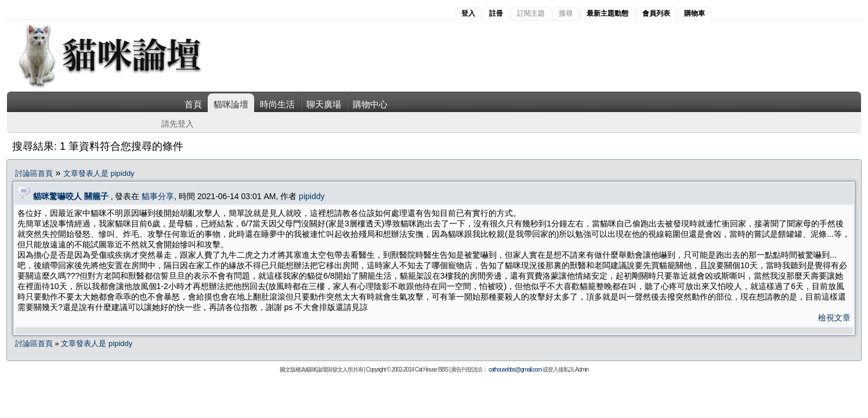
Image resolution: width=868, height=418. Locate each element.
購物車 (695, 13)
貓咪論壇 (231, 104)
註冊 (496, 13)
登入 (468, 13)
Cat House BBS (431, 370)
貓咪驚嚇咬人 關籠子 (71, 196)
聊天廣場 (324, 104)
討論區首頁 (34, 173)
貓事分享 (158, 196)
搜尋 (566, 13)
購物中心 (370, 104)
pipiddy (312, 196)
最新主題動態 (607, 13)
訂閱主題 (531, 13)
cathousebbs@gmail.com (515, 370)
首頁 (193, 104)
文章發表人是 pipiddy (99, 173)
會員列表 (656, 13)
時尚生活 (277, 104)
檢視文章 (834, 318)
